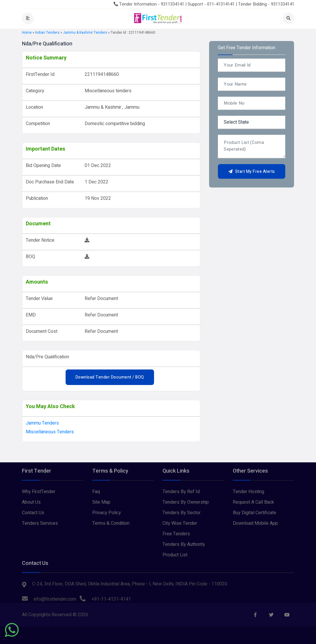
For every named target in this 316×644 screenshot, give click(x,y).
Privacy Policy (107, 513)
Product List (175, 555)
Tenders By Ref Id (181, 492)
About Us (31, 502)
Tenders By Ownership (186, 502)
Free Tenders (176, 534)
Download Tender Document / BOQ (110, 377)
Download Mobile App (255, 523)
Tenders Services (40, 523)
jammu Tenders (42, 423)
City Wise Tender (180, 523)
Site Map (101, 502)
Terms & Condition (111, 523)
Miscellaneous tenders (50, 432)
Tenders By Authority (184, 544)
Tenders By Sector (182, 513)
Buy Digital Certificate (254, 513)
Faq (96, 492)
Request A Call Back (253, 502)
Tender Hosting (248, 492)
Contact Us (33, 513)
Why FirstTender (39, 492)
